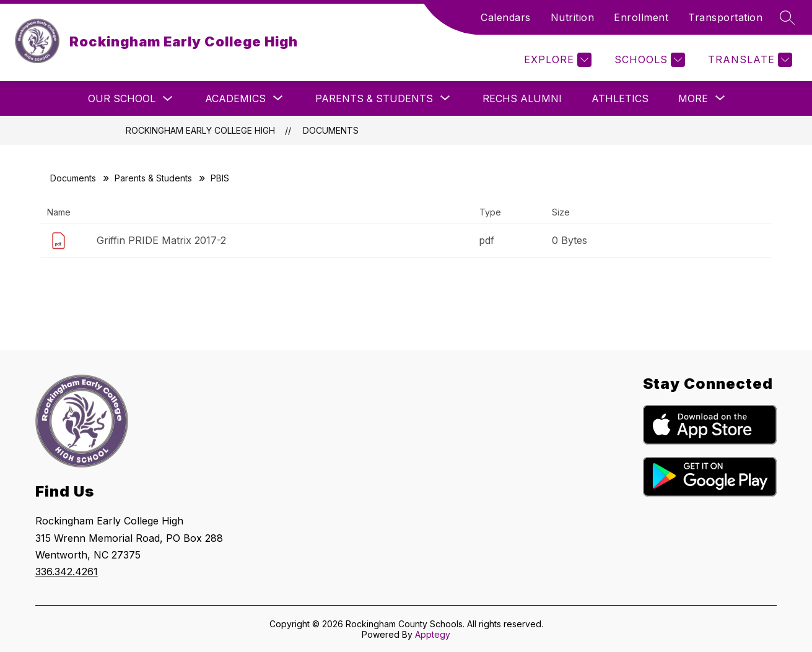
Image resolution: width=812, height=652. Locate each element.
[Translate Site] (749, 60)
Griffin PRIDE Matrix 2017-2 (161, 240)
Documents (331, 130)
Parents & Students (153, 178)
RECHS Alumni (522, 98)
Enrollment (641, 17)
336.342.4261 (67, 572)
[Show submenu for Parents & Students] (374, 98)
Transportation (725, 17)
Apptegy (433, 634)
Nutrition (573, 17)
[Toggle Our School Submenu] (168, 99)
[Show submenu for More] (693, 98)
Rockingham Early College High (200, 130)
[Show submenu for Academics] (235, 98)
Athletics (620, 98)
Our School (122, 98)
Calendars (506, 17)
